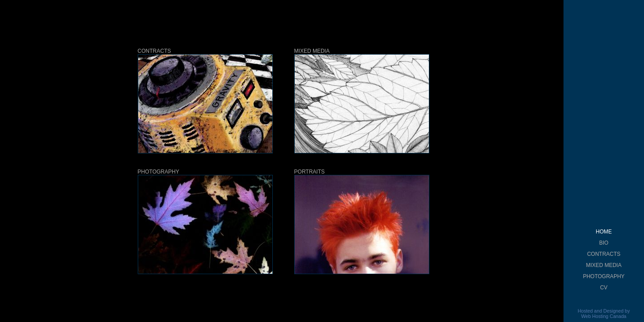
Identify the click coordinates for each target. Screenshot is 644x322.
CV (604, 288)
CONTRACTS (604, 254)
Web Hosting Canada (604, 316)
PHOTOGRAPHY (604, 276)
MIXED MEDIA (604, 265)
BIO (604, 243)
